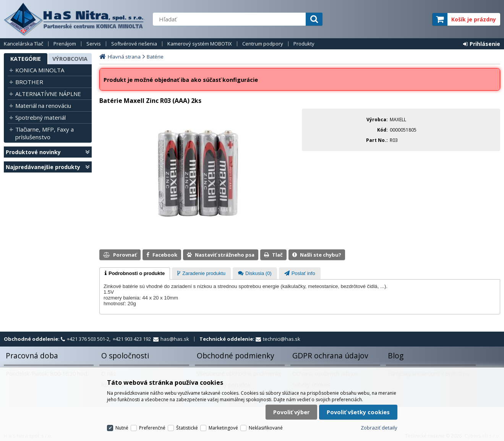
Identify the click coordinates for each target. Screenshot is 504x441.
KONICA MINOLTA (40, 70)
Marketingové (223, 428)
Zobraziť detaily (379, 428)
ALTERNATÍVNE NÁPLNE (48, 94)
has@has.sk (175, 339)
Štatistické (187, 428)
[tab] (135, 273)
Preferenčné (152, 428)
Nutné (122, 428)
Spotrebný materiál (41, 117)
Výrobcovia (70, 59)
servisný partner (388, 19)
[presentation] (135, 273)
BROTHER (29, 82)
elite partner (416, 19)
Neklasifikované (266, 428)
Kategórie (26, 59)
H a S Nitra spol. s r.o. (75, 19)
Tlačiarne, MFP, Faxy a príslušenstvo (45, 133)
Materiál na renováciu (43, 106)
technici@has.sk (282, 339)
